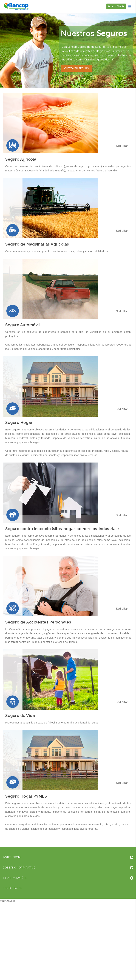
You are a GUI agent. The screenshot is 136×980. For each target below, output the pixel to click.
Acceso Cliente (116, 6)
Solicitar (122, 146)
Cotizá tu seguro (77, 68)
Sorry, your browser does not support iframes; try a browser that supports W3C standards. (27, 927)
